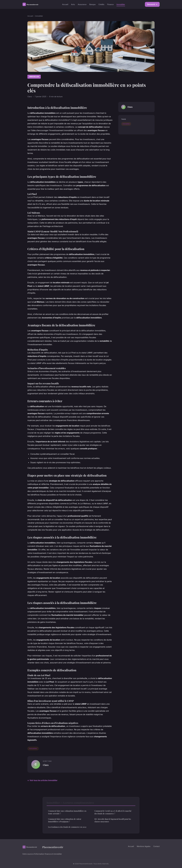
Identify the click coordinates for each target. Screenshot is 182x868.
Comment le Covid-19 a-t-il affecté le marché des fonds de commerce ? (113, 812)
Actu (73, 4)
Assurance (82, 4)
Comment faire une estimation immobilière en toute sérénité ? (67, 812)
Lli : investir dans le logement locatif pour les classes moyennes (113, 820)
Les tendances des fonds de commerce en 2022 (67, 827)
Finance (110, 4)
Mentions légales (144, 846)
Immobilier (121, 4)
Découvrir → (152, 4)
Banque (93, 4)
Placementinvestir (43, 847)
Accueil (65, 4)
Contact (157, 846)
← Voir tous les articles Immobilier (42, 780)
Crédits (101, 4)
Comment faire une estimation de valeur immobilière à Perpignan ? (65, 820)
